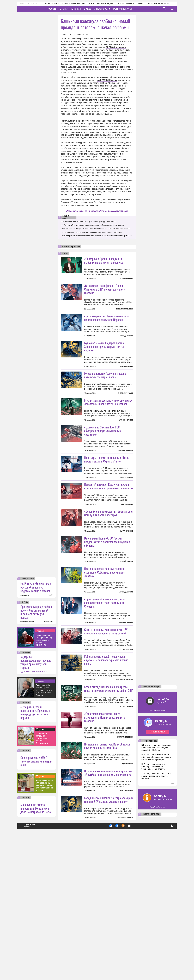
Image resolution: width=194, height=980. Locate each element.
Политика (40, 767)
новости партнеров (71, 246)
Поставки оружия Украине (127, 4)
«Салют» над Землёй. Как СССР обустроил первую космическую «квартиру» (103, 476)
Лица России (110, 9)
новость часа (28, 715)
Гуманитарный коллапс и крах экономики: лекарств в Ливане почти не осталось (108, 425)
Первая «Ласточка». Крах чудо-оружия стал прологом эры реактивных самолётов (109, 532)
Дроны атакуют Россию (70, 4)
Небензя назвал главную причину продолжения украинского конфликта (44, 777)
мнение (25, 739)
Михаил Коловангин (125, 309)
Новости (60, 9)
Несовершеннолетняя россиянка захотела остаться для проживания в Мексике (45, 922)
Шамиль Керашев (126, 443)
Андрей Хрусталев (126, 416)
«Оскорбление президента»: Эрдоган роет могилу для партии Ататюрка (108, 581)
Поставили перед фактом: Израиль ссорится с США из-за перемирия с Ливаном (104, 640)
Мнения (84, 9)
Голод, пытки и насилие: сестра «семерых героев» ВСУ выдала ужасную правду (109, 936)
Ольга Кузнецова (126, 740)
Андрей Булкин (127, 550)
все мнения (48, 758)
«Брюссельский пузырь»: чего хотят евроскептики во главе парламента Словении (105, 694)
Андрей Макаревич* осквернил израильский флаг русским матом (89, 221)
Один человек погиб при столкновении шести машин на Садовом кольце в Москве (95, 229)
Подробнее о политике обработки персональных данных (134, 961)
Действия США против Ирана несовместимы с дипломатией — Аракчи (44, 827)
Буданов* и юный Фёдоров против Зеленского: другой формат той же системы (104, 369)
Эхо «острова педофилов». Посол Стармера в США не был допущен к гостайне (105, 289)
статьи (65, 253)
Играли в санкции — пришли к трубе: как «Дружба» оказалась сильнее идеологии (108, 909)
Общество (40, 866)
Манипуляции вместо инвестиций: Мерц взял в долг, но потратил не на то (36, 945)
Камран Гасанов (126, 599)
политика (26, 789)
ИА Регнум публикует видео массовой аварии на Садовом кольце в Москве (36, 724)
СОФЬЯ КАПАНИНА (27, 758)
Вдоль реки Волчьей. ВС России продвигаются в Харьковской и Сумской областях (107, 610)
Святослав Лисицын (125, 771)
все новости (25, 732)
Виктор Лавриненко (125, 851)
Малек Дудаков (127, 820)
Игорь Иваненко (127, 279)
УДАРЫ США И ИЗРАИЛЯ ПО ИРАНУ (34, 808)
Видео (96, 9)
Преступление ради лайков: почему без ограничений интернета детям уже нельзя (36, 749)
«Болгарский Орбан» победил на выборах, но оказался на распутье (104, 260)
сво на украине (150, 878)
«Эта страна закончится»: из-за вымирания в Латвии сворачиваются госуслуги (105, 831)
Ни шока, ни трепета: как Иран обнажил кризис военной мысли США (107, 860)
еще (172, 920)
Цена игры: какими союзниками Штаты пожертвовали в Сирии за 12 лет (107, 505)
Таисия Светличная (125, 954)
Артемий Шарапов (126, 496)
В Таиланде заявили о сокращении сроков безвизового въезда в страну (44, 875)
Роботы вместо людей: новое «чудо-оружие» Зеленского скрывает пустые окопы (106, 751)
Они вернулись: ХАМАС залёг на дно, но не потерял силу (36, 898)
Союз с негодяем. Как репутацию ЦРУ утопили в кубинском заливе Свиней (106, 722)
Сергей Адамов (127, 630)
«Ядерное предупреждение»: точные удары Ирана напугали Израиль (36, 799)
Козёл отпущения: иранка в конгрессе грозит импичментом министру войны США (109, 802)
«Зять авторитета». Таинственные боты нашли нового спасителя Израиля (107, 318)
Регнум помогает (131, 9)
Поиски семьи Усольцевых (98, 4)
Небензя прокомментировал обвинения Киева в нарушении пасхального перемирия (96, 236)
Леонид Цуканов (126, 336)
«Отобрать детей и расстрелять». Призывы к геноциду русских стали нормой (35, 849)
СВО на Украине (48, 4)
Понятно (166, 961)
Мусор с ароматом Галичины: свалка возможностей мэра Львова (105, 398)
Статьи (72, 9)
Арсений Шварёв (126, 714)
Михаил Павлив (127, 389)
